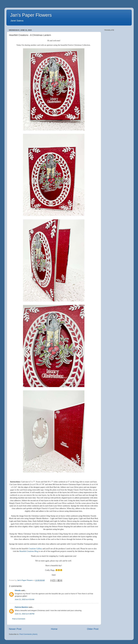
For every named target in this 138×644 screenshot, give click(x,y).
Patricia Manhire (21, 607)
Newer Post (15, 629)
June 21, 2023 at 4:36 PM (25, 614)
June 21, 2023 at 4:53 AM (25, 599)
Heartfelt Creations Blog (29, 551)
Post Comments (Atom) (28, 634)
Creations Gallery (35, 549)
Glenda (18, 590)
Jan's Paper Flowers (31, 15)
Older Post (93, 629)
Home (54, 629)
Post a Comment (19, 619)
